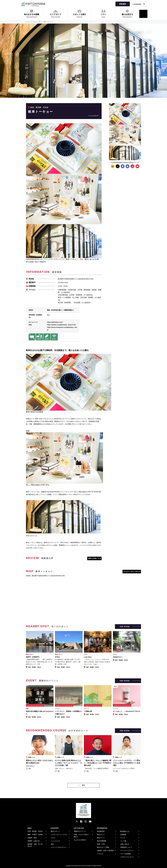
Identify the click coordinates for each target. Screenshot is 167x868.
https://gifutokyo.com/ (55, 322)
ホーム (28, 22)
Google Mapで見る (131, 572)
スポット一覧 (37, 22)
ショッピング (94, 116)
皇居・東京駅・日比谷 (39, 107)
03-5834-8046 (63, 282)
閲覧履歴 (123, 4)
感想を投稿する (94, 558)
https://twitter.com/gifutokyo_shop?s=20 (61, 325)
